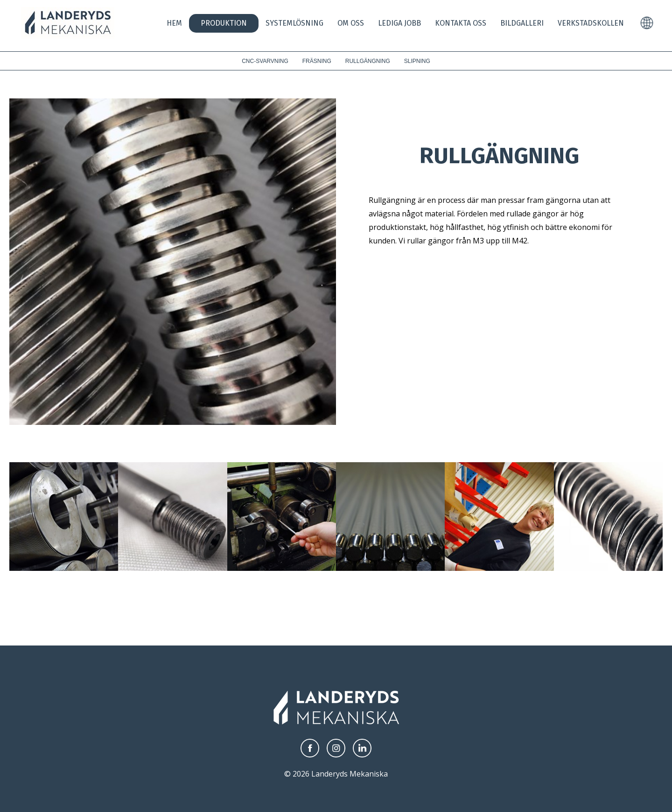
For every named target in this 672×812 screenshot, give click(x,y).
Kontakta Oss (461, 23)
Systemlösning (294, 23)
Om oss (351, 23)
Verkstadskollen (591, 23)
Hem (174, 23)
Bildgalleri (522, 23)
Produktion (224, 23)
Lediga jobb (399, 23)
